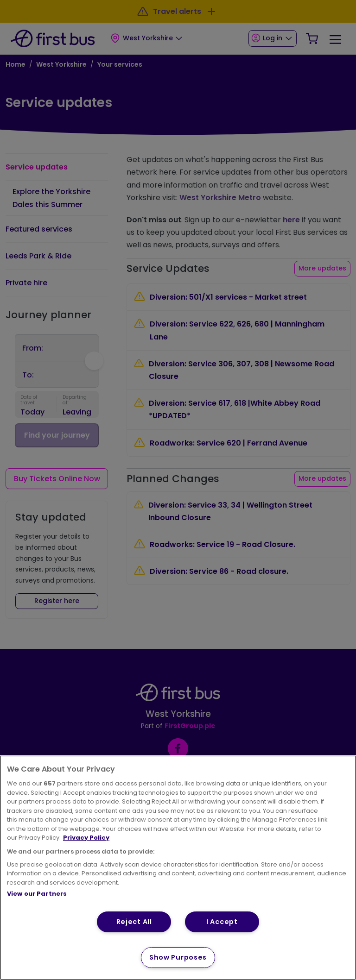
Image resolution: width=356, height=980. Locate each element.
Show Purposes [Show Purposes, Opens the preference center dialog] (178, 957)
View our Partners (37, 894)
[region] (178, 868)
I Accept (222, 922)
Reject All (134, 922)
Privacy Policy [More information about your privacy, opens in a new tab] (86, 838)
